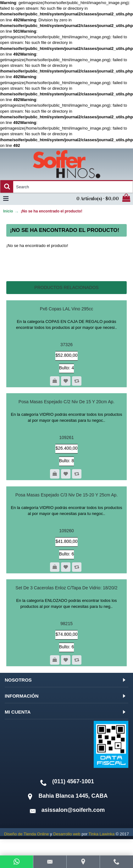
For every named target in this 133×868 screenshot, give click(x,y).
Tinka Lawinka (102, 834)
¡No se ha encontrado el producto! (51, 211)
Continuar (106, 265)
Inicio (8, 211)
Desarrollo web (67, 834)
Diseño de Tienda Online (26, 834)
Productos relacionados (66, 287)
